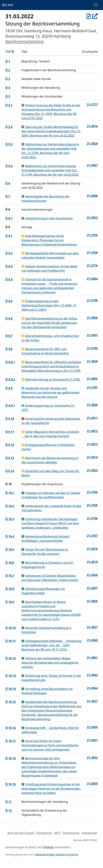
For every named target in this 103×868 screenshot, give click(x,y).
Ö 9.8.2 (10, 379)
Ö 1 (8, 61)
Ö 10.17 (11, 741)
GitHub (48, 847)
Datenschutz (71, 833)
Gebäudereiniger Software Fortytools (57, 854)
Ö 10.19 (11, 784)
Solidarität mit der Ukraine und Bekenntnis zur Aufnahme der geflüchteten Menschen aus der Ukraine (50, 393)
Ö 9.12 (10, 445)
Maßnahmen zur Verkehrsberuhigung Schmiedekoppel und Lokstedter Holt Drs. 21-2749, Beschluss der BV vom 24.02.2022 (50, 170)
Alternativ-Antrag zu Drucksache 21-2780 (52, 379)
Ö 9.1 (9, 236)
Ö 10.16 (11, 728)
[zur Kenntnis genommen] (23, 105)
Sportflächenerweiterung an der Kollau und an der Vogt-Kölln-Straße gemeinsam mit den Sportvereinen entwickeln (49, 323)
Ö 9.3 (9, 266)
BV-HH (8, 5)
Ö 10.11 (11, 641)
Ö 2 (8, 70)
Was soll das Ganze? (21, 833)
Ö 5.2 (9, 127)
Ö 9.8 (9, 349)
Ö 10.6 (10, 563)
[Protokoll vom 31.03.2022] (89, 16)
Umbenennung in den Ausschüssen (49, 218)
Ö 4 (8, 88)
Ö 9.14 (10, 471)
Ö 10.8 (10, 589)
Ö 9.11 (10, 432)
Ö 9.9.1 (10, 406)
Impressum (89, 833)
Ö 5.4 (9, 166)
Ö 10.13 (11, 676)
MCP (57, 833)
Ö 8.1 (9, 218)
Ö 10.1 (10, 493)
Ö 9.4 (9, 279)
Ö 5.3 (9, 144)
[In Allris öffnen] (95, 16)
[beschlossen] (23, 493)
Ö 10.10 (11, 628)
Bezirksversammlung (24, 41)
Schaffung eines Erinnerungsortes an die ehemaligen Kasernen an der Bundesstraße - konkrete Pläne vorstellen (51, 789)
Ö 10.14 (11, 689)
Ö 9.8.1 (10, 362)
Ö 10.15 (11, 702)
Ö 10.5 (10, 550)
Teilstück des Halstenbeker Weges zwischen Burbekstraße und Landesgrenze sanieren (50, 663)
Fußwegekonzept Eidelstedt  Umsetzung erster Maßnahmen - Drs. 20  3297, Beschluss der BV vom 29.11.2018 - (51, 645)
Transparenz (44, 833)
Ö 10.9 (10, 602)
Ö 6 (8, 183)
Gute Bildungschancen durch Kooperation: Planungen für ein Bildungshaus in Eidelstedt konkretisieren (49, 240)
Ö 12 (8, 810)
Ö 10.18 (11, 758)
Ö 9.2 (9, 253)
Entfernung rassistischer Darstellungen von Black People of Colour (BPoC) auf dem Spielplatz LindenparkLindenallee (50, 523)
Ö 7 (8, 196)
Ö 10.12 (11, 658)
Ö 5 (8, 96)
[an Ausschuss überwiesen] (23, 236)
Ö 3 (8, 79)
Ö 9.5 (9, 301)
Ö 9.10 (10, 419)
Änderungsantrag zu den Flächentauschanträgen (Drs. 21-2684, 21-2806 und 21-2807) (49, 305)
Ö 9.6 (9, 318)
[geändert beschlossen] (23, 388)
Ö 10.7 (10, 576)
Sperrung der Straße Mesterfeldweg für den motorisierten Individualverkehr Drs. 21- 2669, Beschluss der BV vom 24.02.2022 (51, 131)
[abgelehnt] (23, 419)
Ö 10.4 (10, 536)
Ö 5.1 (9, 105)
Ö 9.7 (9, 336)
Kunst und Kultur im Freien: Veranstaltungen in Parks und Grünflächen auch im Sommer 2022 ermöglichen (50, 745)
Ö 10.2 (10, 506)
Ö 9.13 (10, 458)
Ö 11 (8, 802)
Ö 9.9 (9, 388)
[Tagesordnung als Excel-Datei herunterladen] (13, 52)
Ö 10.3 (10, 519)
